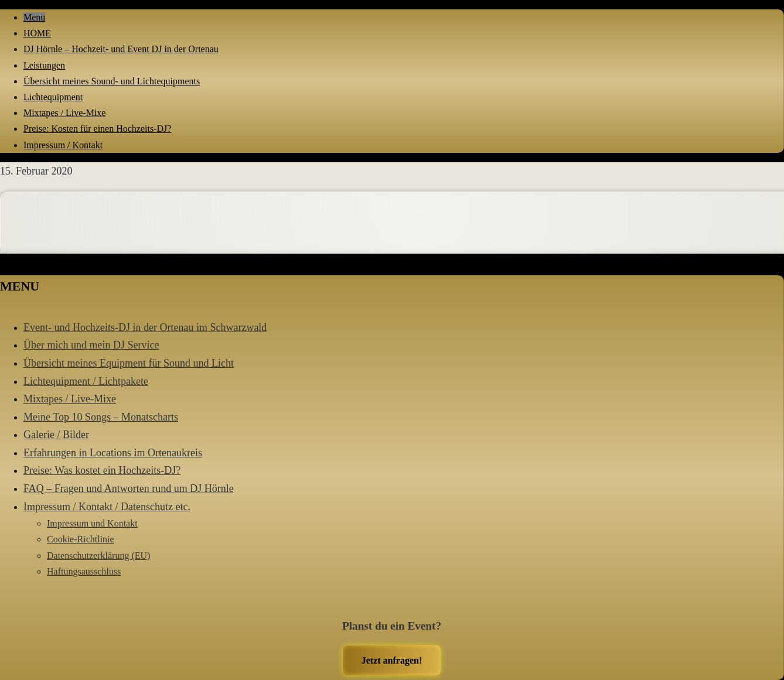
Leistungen (44, 65)
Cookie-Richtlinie (81, 539)
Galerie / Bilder (56, 435)
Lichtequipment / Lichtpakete (86, 381)
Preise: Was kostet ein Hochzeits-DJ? (102, 470)
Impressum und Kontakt (92, 523)
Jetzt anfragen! (392, 660)
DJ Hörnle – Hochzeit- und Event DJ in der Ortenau (121, 49)
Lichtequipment (53, 97)
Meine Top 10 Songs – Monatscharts (101, 417)
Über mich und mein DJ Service (91, 345)
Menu (34, 17)
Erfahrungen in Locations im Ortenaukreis (113, 453)
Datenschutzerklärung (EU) (98, 556)
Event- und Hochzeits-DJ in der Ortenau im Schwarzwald (145, 327)
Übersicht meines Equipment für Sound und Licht (129, 363)
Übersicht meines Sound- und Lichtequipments (112, 81)
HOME (37, 33)
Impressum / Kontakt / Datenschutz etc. (107, 507)
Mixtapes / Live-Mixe (64, 113)
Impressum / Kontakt (63, 145)
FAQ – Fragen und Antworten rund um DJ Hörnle (129, 488)
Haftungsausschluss (84, 571)
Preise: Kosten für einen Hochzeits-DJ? (97, 129)
